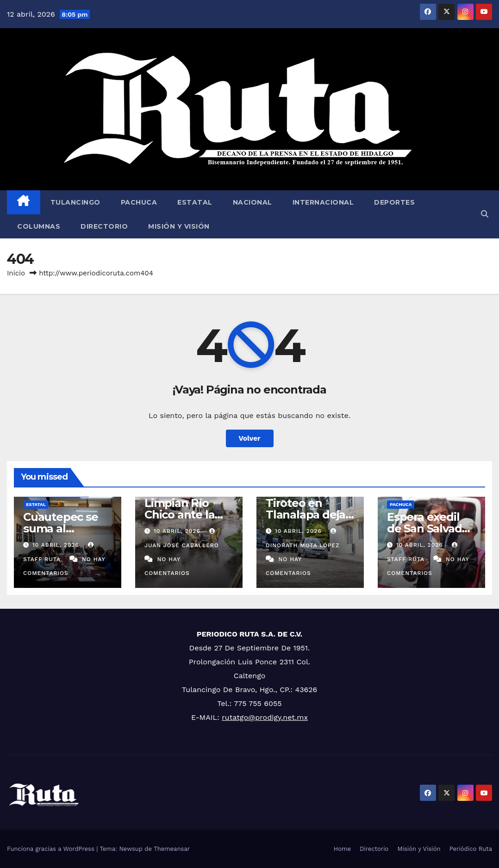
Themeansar (172, 849)
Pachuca (139, 202)
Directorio (104, 226)
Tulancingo (75, 202)
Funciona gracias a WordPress (52, 849)
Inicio (16, 273)
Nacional (253, 202)
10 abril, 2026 (57, 545)
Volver (250, 438)
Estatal (195, 202)
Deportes (394, 202)
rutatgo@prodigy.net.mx (265, 717)
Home (342, 849)
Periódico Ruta (471, 849)
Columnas (39, 226)
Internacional (323, 202)
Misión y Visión (179, 226)
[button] (485, 214)
